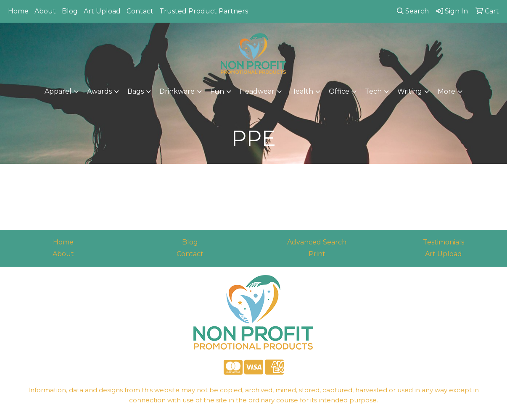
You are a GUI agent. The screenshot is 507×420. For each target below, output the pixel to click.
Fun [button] (217, 91)
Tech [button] (373, 91)
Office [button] (339, 91)
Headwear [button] (257, 91)
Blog (70, 11)
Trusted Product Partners (204, 11)
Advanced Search (317, 242)
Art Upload (102, 11)
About (45, 11)
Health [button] (302, 91)
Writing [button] (410, 91)
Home (18, 11)
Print (317, 254)
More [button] (446, 91)
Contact (140, 11)
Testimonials (444, 242)
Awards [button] (99, 91)
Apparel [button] (58, 91)
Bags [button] (136, 91)
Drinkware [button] (177, 91)
